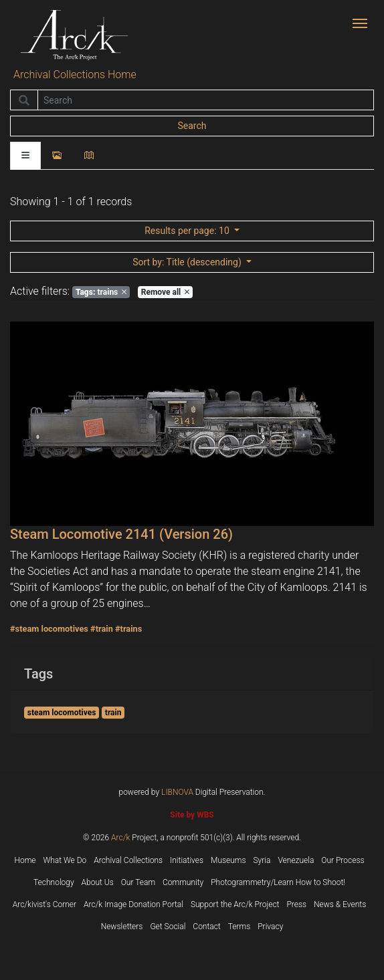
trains (101, 292)
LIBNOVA (177, 792)
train (113, 713)
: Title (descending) (188, 262)
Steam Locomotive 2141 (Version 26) (121, 534)
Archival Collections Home (75, 75)
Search (192, 126)
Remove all (165, 292)
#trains (128, 629)
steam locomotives (62, 713)
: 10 (188, 231)
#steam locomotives (49, 629)
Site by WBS (192, 815)
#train (102, 629)
